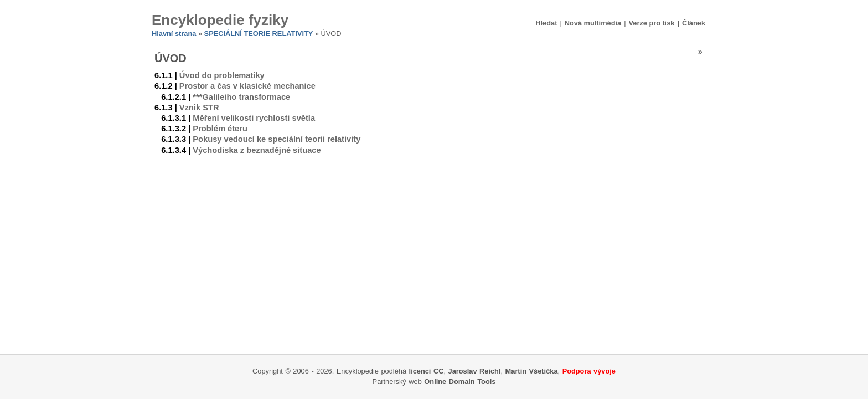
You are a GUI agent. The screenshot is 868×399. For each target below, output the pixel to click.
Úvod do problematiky (222, 75)
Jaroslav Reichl (475, 371)
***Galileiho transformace (241, 97)
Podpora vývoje (589, 371)
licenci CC (427, 371)
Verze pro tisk (651, 23)
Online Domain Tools (460, 382)
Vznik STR (199, 108)
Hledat (546, 23)
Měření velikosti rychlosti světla (254, 118)
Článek (694, 23)
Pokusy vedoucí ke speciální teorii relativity (277, 139)
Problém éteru (220, 129)
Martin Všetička (532, 371)
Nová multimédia (593, 23)
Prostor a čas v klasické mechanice (247, 86)
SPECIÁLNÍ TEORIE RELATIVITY (259, 34)
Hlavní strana (174, 34)
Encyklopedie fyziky (220, 20)
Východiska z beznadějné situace (257, 150)
